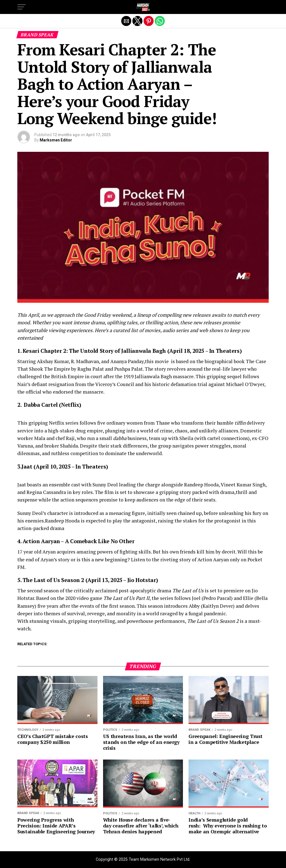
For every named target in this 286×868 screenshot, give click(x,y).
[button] (22, 7)
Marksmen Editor (56, 140)
